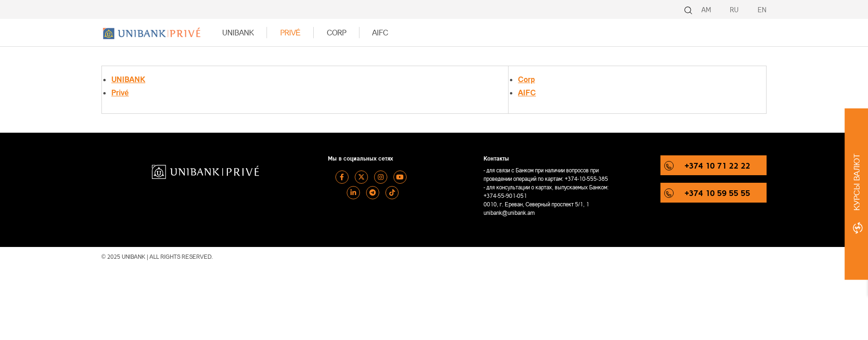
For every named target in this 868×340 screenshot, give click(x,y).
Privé (291, 32)
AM (706, 10)
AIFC (380, 32)
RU (734, 10)
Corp (337, 32)
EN (762, 10)
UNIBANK (238, 32)
